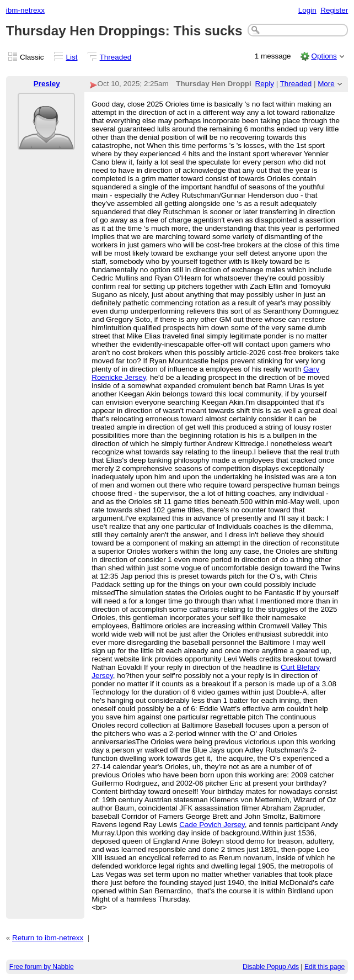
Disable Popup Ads (271, 967)
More (326, 84)
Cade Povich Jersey (212, 825)
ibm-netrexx (25, 10)
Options (324, 56)
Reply (265, 84)
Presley (47, 84)
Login (307, 10)
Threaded (116, 57)
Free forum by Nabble (42, 967)
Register (334, 10)
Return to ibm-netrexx (48, 938)
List (72, 57)
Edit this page (324, 967)
